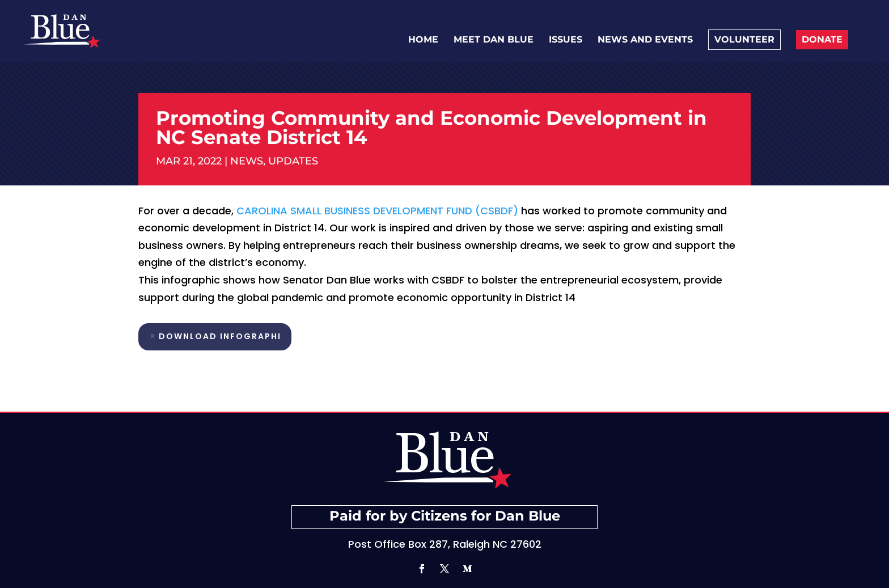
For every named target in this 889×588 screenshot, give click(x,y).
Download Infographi (220, 336)
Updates (293, 161)
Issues (566, 40)
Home (423, 40)
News (247, 161)
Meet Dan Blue (494, 40)
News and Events (645, 40)
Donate (822, 39)
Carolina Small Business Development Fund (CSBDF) (377, 211)
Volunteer (744, 39)
